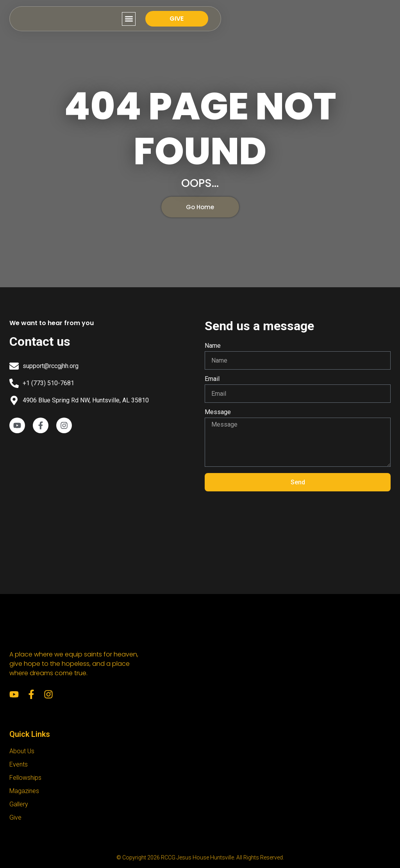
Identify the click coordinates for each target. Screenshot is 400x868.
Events (19, 764)
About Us (22, 751)
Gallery (19, 804)
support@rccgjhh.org (51, 366)
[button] (289, 19)
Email (212, 379)
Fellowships (25, 778)
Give (15, 817)
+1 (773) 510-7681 (48, 383)
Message (218, 412)
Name (213, 346)
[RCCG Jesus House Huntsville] (102, 504)
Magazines (24, 791)
